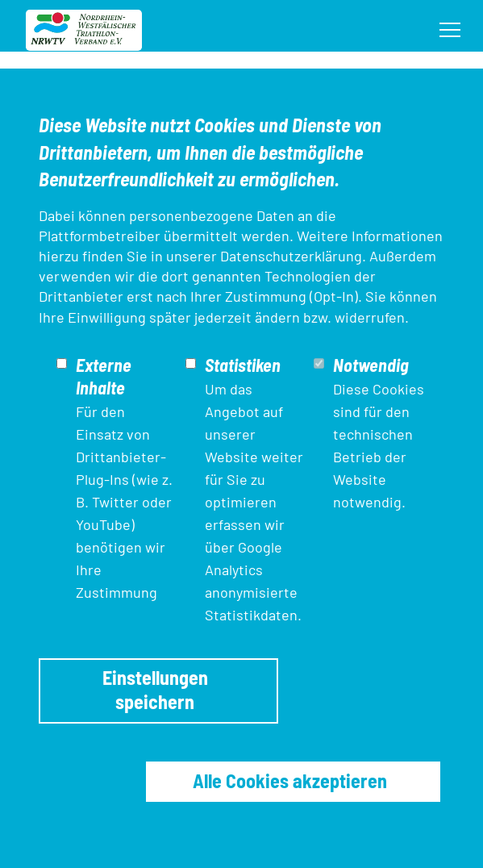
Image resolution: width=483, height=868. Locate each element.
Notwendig (371, 365)
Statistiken (243, 365)
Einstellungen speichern (155, 689)
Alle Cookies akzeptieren (290, 780)
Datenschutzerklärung (291, 256)
